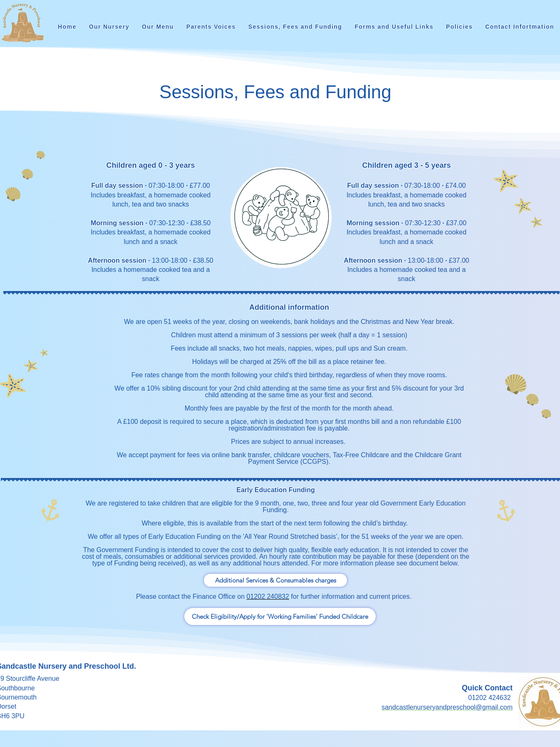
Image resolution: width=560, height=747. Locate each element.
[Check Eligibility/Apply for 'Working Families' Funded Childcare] (280, 616)
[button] (109, 27)
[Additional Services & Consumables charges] (275, 580)
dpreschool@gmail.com (478, 707)
